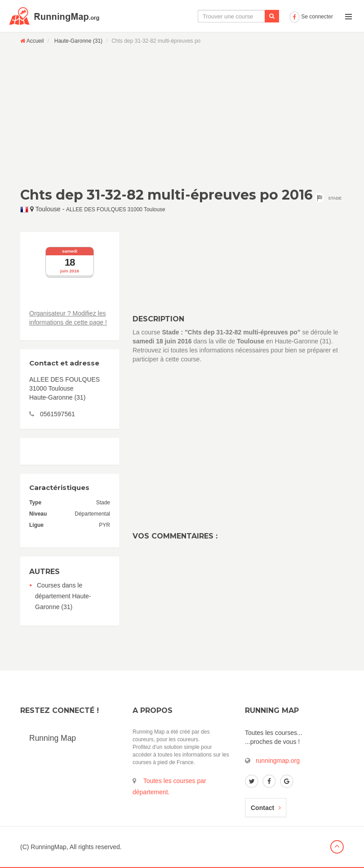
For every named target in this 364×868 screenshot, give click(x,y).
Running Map (53, 738)
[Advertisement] (182, 116)
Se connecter (311, 17)
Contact (266, 808)
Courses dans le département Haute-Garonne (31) (63, 596)
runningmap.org (278, 761)
